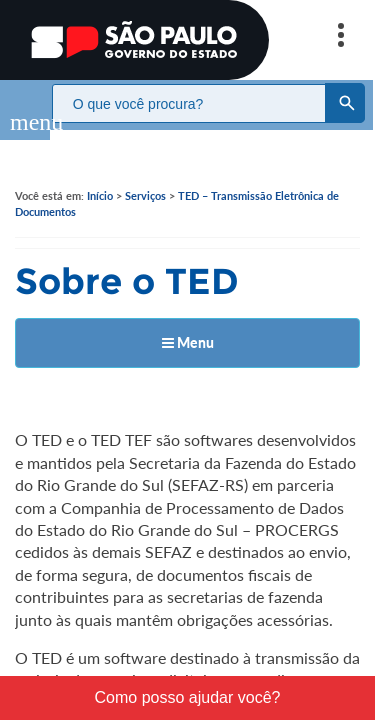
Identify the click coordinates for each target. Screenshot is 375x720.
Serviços (145, 175)
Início (100, 175)
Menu (188, 322)
